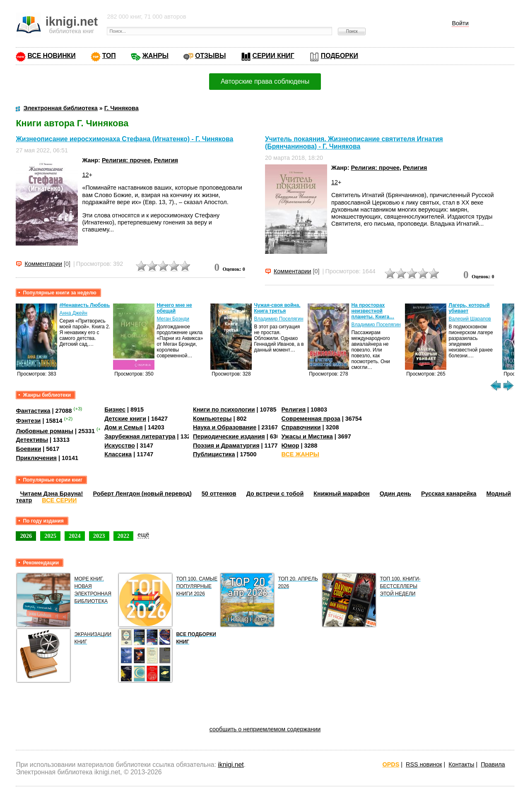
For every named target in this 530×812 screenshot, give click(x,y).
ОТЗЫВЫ (210, 56)
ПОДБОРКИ (340, 56)
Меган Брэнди (173, 319)
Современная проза (311, 419)
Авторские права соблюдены (265, 81)
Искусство (120, 446)
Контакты (461, 764)
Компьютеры (212, 419)
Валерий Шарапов (470, 319)
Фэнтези (28, 421)
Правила (493, 764)
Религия (166, 160)
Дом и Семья (124, 427)
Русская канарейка (449, 494)
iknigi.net (231, 765)
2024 (75, 536)
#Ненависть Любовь (84, 305)
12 (85, 175)
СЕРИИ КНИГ (273, 56)
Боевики (28, 449)
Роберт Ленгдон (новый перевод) (142, 494)
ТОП (109, 56)
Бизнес (115, 410)
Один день (395, 494)
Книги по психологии (224, 410)
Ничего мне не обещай (174, 308)
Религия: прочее (126, 160)
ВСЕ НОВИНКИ (51, 56)
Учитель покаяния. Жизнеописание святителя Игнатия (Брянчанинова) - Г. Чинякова (354, 143)
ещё (143, 535)
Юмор (290, 446)
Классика (118, 454)
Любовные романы (45, 431)
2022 (124, 536)
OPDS (391, 764)
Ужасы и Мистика (307, 436)
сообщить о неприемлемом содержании (265, 729)
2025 (50, 536)
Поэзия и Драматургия (226, 446)
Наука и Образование (225, 427)
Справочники (301, 427)
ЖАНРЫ (155, 56)
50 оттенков (219, 494)
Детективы (32, 440)
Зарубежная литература (140, 436)
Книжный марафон (342, 494)
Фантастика (33, 411)
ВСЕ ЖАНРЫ (300, 454)
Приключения (36, 458)
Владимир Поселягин (278, 319)
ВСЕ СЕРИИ (59, 500)
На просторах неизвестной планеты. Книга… (373, 311)
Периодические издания (229, 436)
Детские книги (125, 419)
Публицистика (214, 454)
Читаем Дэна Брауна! (51, 494)
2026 (26, 536)
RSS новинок (424, 764)
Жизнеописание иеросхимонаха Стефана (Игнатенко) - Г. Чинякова (124, 139)
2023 (99, 536)
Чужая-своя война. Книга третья (277, 308)
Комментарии (43, 264)
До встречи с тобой (275, 494)
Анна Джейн (73, 313)
